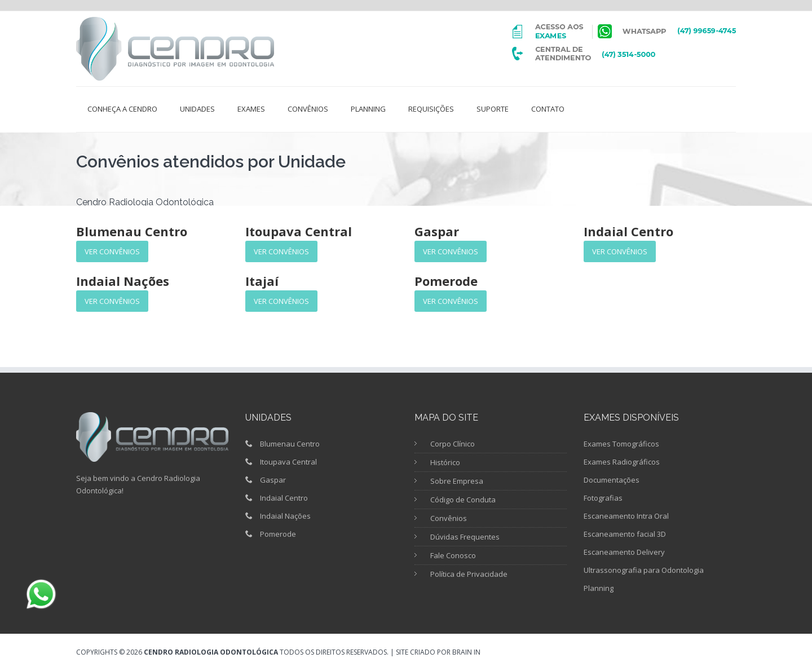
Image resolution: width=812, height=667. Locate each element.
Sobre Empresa (457, 481)
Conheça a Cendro (122, 109)
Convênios (308, 109)
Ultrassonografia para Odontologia (644, 570)
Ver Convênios (112, 251)
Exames (251, 109)
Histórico (445, 462)
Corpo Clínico (453, 444)
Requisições (431, 109)
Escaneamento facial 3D (625, 534)
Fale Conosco (453, 555)
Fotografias (603, 498)
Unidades (197, 109)
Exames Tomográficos (621, 444)
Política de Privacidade (469, 574)
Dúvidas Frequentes (465, 537)
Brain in (466, 652)
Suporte (493, 109)
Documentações (612, 480)
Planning (368, 109)
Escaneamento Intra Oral (626, 516)
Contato (548, 109)
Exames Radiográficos (622, 462)
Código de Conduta (463, 500)
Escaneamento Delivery (624, 552)
